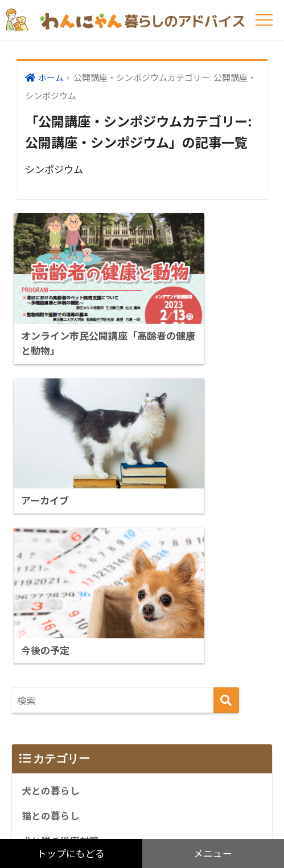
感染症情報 (46, 651)
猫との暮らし (51, 600)
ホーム (51, 77)
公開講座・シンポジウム (75, 727)
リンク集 (41, 702)
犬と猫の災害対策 (60, 625)
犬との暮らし (51, 574)
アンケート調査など (65, 677)
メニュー (213, 853)
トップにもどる (71, 853)
